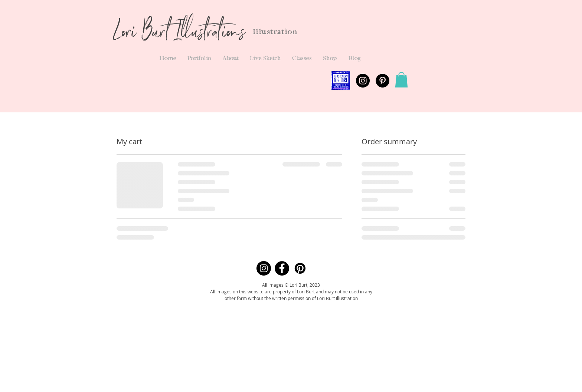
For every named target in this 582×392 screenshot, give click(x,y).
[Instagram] (264, 268)
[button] (199, 58)
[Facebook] (282, 268)
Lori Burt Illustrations (179, 34)
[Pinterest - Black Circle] (382, 81)
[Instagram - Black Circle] (363, 81)
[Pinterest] (300, 268)
